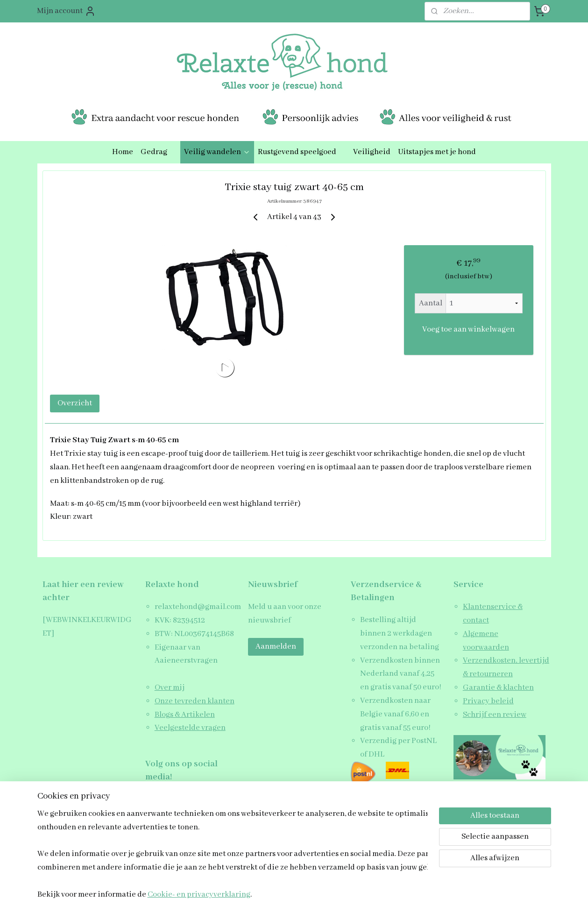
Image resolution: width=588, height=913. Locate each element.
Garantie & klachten (498, 688)
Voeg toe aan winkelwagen (468, 329)
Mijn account (66, 11)
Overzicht (75, 403)
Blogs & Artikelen (185, 715)
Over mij (170, 688)
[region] (233, 854)
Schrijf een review (495, 715)
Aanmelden (276, 647)
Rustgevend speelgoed (302, 152)
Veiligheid (372, 152)
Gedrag (159, 152)
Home (123, 152)
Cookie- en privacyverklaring (199, 895)
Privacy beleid (488, 701)
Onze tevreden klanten (195, 701)
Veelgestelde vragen (190, 728)
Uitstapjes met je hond (437, 152)
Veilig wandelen (217, 152)
